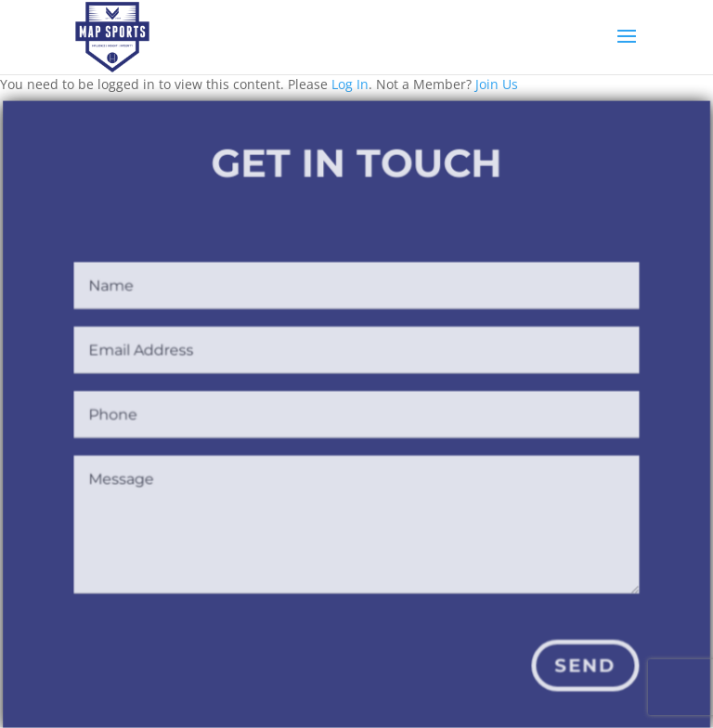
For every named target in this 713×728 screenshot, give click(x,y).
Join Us (497, 84)
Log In (350, 84)
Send (583, 666)
